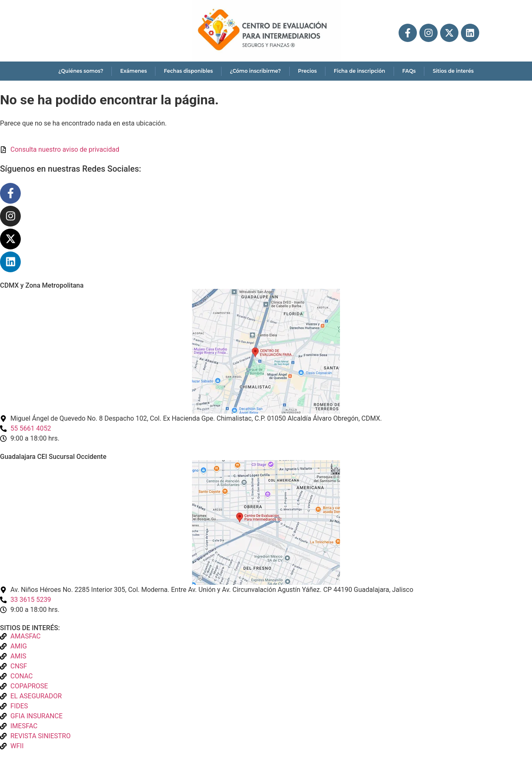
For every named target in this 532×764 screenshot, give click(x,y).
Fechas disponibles (188, 71)
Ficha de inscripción (360, 71)
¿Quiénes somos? (81, 71)
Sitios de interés (453, 71)
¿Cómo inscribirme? (255, 71)
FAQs (409, 71)
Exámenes (133, 71)
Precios (307, 71)
